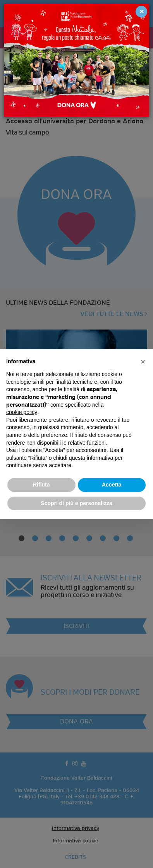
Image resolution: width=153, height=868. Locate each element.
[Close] (141, 12)
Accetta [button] (112, 485)
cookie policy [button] (22, 412)
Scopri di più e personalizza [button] (76, 503)
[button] (143, 362)
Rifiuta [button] (41, 485)
